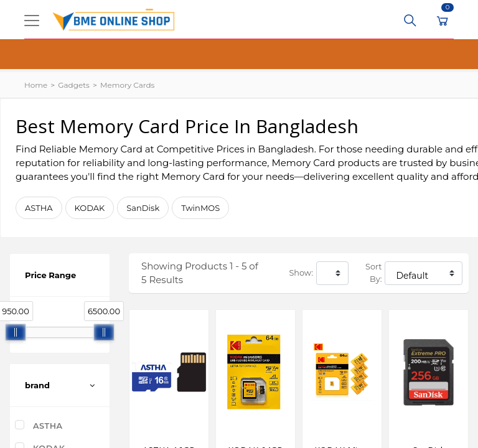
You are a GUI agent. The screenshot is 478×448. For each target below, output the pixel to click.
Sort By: (373, 273)
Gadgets (74, 85)
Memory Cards (128, 85)
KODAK (90, 208)
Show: (301, 273)
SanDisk (143, 208)
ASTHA (39, 208)
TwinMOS (200, 208)
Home (36, 85)
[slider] (16, 332)
